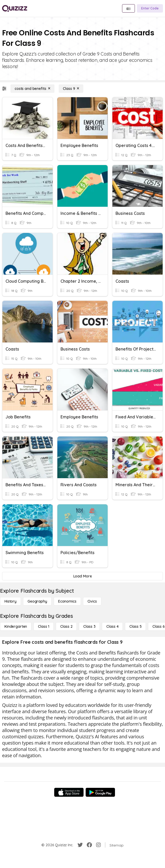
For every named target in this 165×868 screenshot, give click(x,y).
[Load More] (82, 576)
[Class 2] (66, 626)
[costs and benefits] (32, 89)
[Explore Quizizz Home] (15, 8)
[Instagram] (98, 845)
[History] (10, 601)
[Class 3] (89, 626)
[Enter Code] (150, 8)
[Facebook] (89, 845)
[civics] (92, 601)
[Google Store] (100, 792)
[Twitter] (80, 845)
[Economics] (67, 601)
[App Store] (69, 792)
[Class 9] (71, 89)
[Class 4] (112, 626)
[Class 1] (44, 626)
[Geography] (37, 601)
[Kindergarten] (16, 626)
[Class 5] (135, 626)
